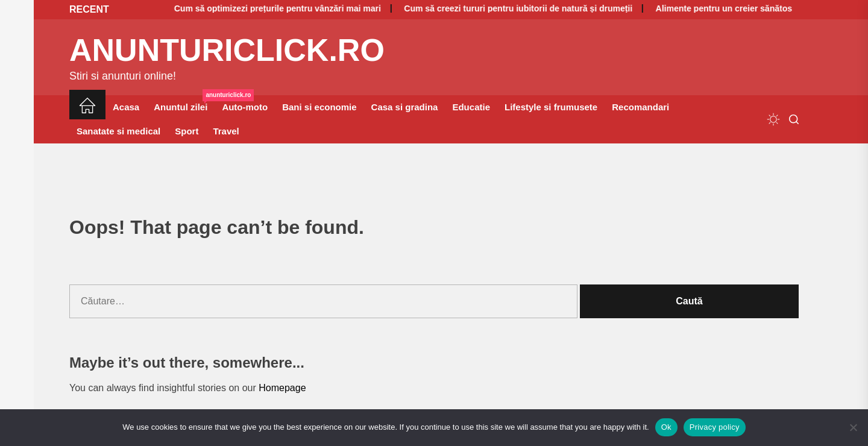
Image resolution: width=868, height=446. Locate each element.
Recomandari (640, 107)
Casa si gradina (405, 107)
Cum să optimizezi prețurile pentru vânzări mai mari (252, 8)
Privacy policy (715, 427)
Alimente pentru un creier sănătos (699, 8)
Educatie (471, 107)
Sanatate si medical (118, 131)
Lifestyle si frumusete (551, 107)
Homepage (282, 388)
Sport (187, 131)
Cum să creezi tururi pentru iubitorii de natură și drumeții (493, 8)
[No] (853, 427)
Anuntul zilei (184, 104)
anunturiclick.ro (227, 50)
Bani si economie (319, 107)
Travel (226, 131)
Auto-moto (245, 107)
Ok (666, 427)
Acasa (126, 107)
